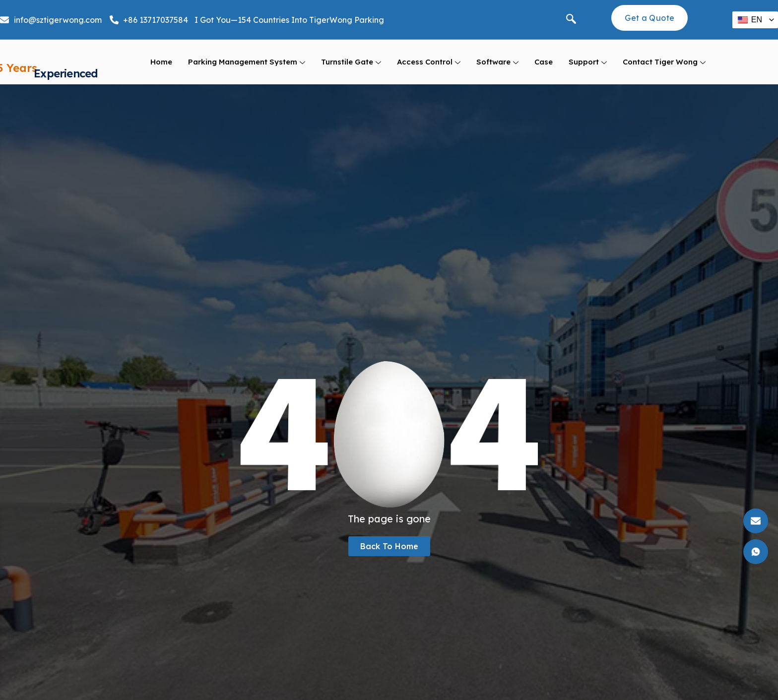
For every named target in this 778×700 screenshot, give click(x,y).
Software (497, 68)
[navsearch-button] (571, 20)
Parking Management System (247, 68)
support (588, 68)
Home (161, 68)
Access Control (429, 68)
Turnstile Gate (351, 68)
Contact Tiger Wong (664, 68)
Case (544, 68)
